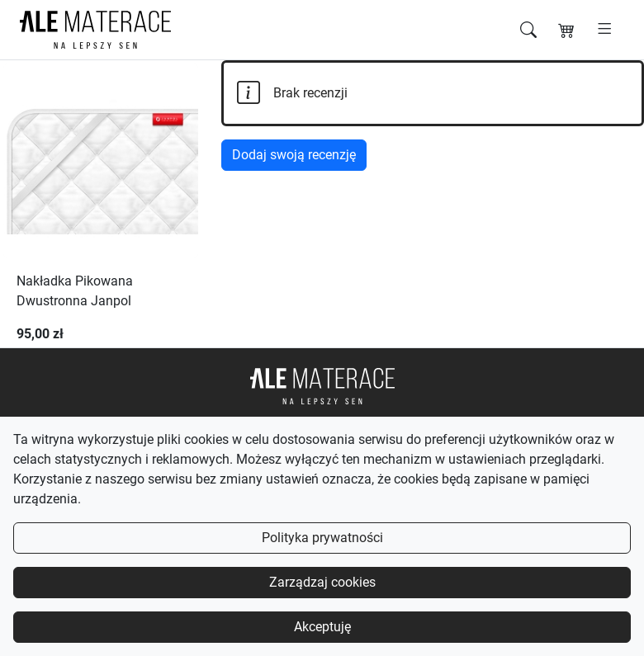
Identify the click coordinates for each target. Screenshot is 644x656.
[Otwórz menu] (605, 30)
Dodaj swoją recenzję (294, 155)
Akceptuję (322, 627)
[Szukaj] (528, 30)
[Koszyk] (566, 30)
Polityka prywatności (322, 538)
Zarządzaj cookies (322, 582)
